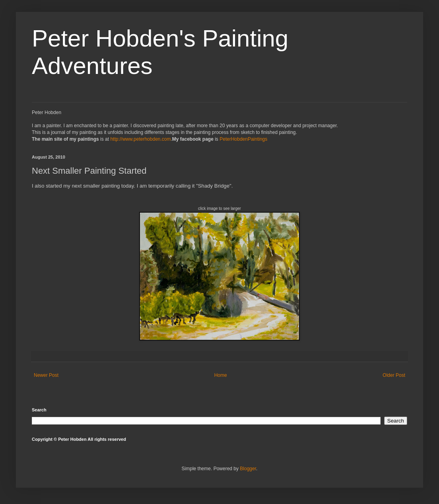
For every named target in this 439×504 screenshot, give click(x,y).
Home (221, 375)
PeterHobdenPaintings (243, 139)
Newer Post (46, 375)
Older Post (394, 375)
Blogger (248, 469)
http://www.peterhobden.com (140, 139)
